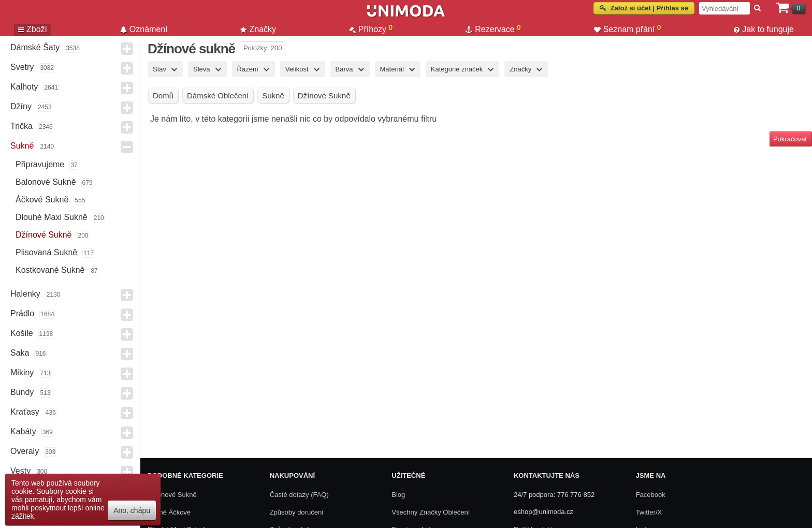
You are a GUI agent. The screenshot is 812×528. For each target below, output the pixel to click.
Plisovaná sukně (46, 252)
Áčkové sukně (42, 200)
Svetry (22, 67)
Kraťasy (25, 412)
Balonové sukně (46, 182)
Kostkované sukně (50, 270)
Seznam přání (628, 29)
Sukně (22, 146)
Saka (20, 353)
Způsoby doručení (297, 512)
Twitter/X (649, 512)
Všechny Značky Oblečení (431, 512)
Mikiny (22, 372)
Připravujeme (40, 164)
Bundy (22, 392)
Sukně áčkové (169, 512)
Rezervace (493, 29)
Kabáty (23, 431)
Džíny (21, 106)
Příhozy (371, 29)
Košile (22, 333)
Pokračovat (790, 139)
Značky (258, 29)
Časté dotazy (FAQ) (299, 495)
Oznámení (144, 29)
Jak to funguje (764, 29)
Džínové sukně (44, 235)
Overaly (25, 451)
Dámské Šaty (35, 47)
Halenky (25, 294)
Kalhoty (24, 87)
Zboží (33, 29)
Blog (398, 495)
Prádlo (22, 313)
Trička (21, 126)
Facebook (651, 495)
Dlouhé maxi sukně (52, 217)
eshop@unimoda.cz (543, 512)
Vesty (20, 471)
